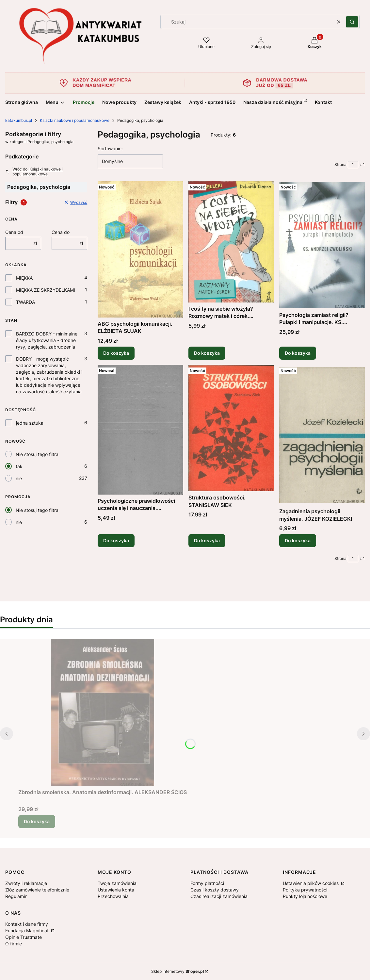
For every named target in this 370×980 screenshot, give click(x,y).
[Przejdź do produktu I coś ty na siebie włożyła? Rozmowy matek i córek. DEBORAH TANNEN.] (231, 242)
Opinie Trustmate (24, 937)
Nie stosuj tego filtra (37, 454)
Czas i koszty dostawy (215, 890)
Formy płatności (207, 883)
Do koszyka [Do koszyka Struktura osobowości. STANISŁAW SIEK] (207, 540)
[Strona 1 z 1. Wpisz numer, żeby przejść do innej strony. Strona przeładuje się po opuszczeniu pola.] (353, 165)
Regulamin (16, 896)
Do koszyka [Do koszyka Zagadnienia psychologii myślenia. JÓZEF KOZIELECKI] (298, 540)
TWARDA (25, 302)
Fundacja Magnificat (28, 931)
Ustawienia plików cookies (311, 883)
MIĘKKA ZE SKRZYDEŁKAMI (46, 290)
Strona (340, 164)
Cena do (61, 232)
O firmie (14, 944)
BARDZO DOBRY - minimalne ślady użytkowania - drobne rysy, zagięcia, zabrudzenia (47, 340)
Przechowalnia (113, 896)
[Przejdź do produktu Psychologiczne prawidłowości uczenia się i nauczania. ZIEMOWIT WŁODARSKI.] (140, 430)
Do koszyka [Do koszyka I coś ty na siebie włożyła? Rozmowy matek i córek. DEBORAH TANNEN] (207, 353)
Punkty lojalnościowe (305, 896)
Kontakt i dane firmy (27, 924)
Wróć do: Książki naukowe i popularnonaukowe (34, 171)
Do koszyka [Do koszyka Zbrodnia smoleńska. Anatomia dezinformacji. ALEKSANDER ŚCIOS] (37, 821)
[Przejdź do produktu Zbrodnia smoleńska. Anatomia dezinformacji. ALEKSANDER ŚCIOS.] (103, 712)
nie (19, 478)
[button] (352, 22)
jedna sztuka (30, 423)
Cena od (14, 232)
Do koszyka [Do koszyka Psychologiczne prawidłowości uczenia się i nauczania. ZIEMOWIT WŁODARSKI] (116, 540)
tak (19, 466)
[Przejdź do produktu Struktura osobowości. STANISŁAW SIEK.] (231, 428)
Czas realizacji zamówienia (219, 896)
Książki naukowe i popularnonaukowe (75, 120)
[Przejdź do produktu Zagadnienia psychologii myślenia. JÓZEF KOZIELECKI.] (322, 435)
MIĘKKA (24, 278)
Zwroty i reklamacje (26, 883)
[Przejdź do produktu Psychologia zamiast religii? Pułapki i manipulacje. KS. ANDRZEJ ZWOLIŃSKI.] (322, 245)
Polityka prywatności (305, 890)
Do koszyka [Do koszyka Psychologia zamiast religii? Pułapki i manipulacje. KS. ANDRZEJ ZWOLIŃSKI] (298, 353)
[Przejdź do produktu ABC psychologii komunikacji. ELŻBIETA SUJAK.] (140, 249)
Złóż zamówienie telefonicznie (37, 890)
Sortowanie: (110, 148)
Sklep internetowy (177, 971)
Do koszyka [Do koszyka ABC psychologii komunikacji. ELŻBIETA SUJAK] (116, 353)
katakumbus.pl (19, 120)
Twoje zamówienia (117, 883)
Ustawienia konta (116, 890)
